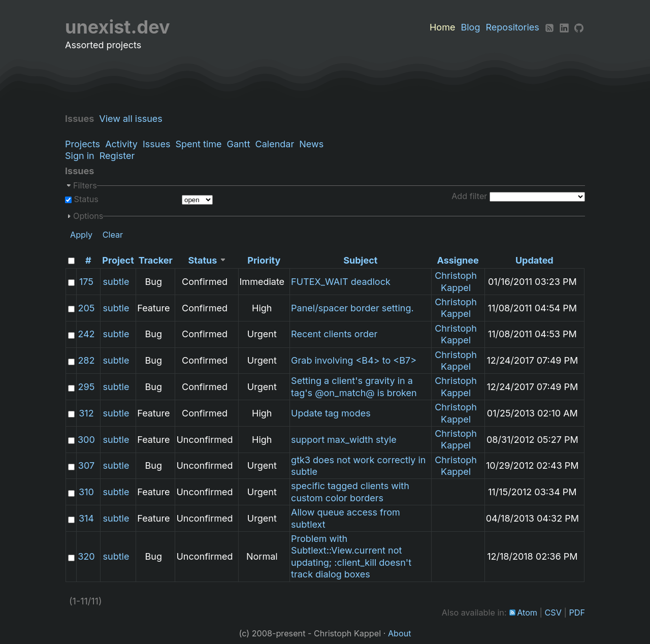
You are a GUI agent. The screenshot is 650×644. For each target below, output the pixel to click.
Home (442, 27)
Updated (534, 260)
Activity (121, 144)
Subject (360, 260)
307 (86, 465)
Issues (156, 144)
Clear (113, 235)
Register (117, 156)
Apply (81, 235)
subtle (116, 282)
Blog (470, 27)
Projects (83, 144)
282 (86, 360)
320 (86, 556)
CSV (553, 613)
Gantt (239, 144)
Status (85, 199)
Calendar (275, 144)
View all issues (133, 119)
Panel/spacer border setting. (352, 308)
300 (86, 440)
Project (118, 260)
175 (86, 282)
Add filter (469, 196)
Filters (85, 185)
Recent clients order (334, 334)
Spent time (198, 144)
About (400, 633)
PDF (577, 613)
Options (88, 216)
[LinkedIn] (564, 27)
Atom (527, 613)
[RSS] (549, 27)
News (311, 144)
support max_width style (344, 440)
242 (86, 334)
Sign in (80, 156)
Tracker (156, 260)
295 (87, 387)
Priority (264, 260)
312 (86, 413)
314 (86, 518)
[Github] (579, 27)
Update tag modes (331, 413)
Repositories (513, 27)
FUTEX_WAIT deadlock (341, 282)
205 (86, 308)
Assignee (458, 260)
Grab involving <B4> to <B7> (354, 360)
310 (86, 492)
